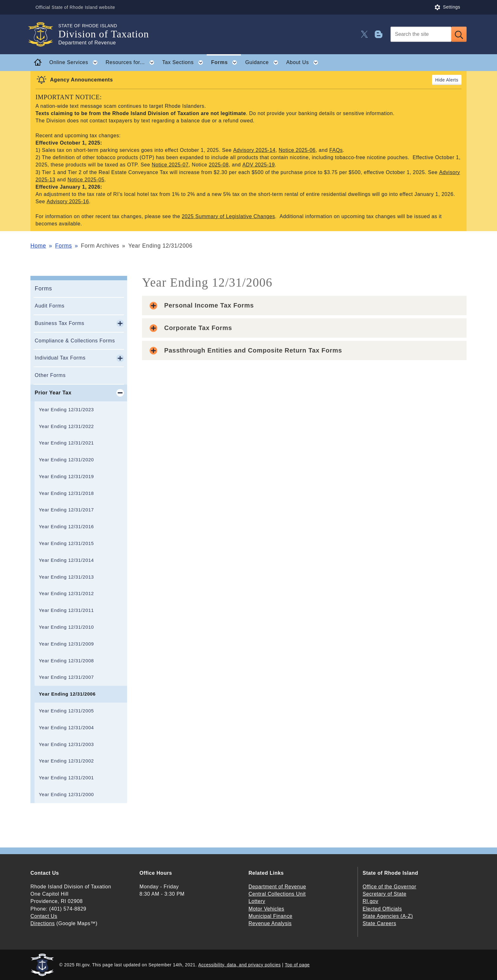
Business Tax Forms (60, 323)
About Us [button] (304, 62)
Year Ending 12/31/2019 (67, 477)
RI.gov (371, 901)
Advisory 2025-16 (68, 201)
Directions (43, 923)
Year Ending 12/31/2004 (67, 728)
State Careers (379, 923)
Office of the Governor (389, 887)
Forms (64, 246)
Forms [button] (226, 62)
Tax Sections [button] (185, 62)
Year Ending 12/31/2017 (67, 510)
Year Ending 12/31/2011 (67, 610)
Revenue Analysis (270, 923)
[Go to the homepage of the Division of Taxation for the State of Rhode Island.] (44, 34)
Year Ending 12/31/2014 (67, 560)
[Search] (421, 34)
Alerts (452, 80)
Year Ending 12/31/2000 (67, 795)
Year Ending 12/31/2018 (67, 493)
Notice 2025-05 (86, 180)
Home (38, 246)
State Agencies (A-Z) (388, 916)
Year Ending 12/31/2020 (67, 460)
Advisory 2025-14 (254, 150)
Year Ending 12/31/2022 (67, 426)
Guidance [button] (264, 62)
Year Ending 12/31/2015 (67, 543)
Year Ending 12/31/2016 (67, 527)
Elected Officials (382, 909)
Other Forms (50, 375)
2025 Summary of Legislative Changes (228, 216)
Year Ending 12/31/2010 (67, 627)
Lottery (257, 901)
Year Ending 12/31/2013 (67, 577)
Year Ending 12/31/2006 (67, 694)
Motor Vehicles (266, 909)
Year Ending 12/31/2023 (67, 410)
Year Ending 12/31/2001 (67, 778)
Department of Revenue (277, 887)
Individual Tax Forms (60, 358)
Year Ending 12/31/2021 (67, 443)
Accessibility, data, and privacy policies (239, 965)
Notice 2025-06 (297, 150)
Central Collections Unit (277, 894)
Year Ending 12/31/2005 (67, 711)
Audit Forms (50, 306)
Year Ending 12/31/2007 (67, 677)
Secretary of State (384, 894)
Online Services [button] (75, 62)
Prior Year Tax (53, 393)
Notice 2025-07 (170, 165)
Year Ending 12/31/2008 (67, 661)
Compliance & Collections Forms (75, 341)
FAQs (336, 150)
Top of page (297, 965)
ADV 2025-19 (259, 165)
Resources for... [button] (132, 62)
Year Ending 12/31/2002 (67, 761)
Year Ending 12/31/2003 (67, 744)
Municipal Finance (270, 916)
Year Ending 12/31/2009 (67, 644)
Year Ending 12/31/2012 (67, 594)
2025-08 (219, 165)
